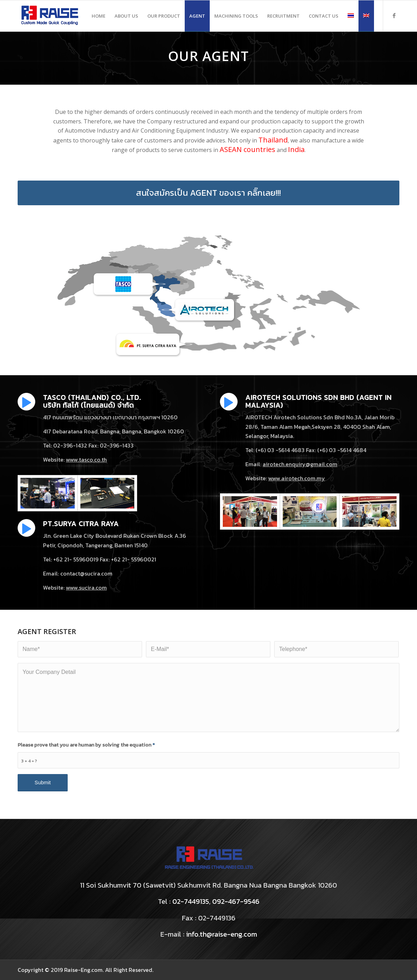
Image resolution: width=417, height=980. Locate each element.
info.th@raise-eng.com (222, 934)
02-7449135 (191, 901)
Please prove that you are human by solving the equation (86, 745)
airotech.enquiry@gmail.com (300, 464)
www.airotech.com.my (297, 478)
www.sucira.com (86, 588)
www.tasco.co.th (86, 459)
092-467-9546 (236, 901)
